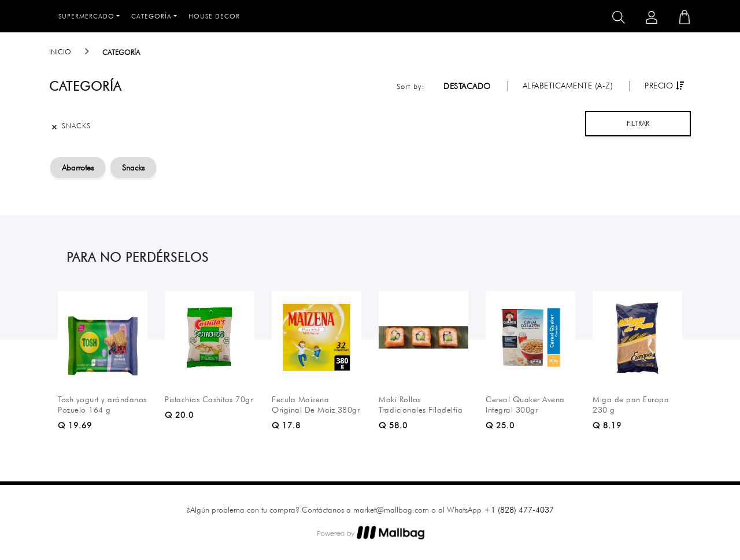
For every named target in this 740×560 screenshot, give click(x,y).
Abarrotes (78, 168)
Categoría (151, 16)
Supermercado (86, 16)
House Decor (214, 16)
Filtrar (638, 123)
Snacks (133, 168)
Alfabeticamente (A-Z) (568, 86)
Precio (664, 86)
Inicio (60, 52)
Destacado (467, 86)
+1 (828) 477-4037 (519, 510)
